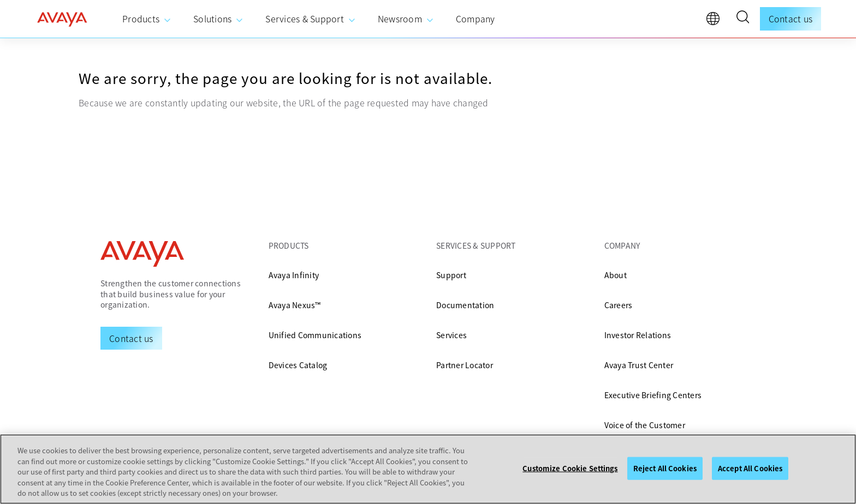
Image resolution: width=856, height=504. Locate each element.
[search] (742, 19)
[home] (62, 19)
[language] (716, 21)
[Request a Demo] (131, 338)
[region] (428, 469)
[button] (742, 19)
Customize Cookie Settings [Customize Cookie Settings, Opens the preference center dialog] (570, 468)
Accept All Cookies (750, 468)
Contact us (791, 19)
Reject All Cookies (665, 468)
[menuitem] (147, 19)
